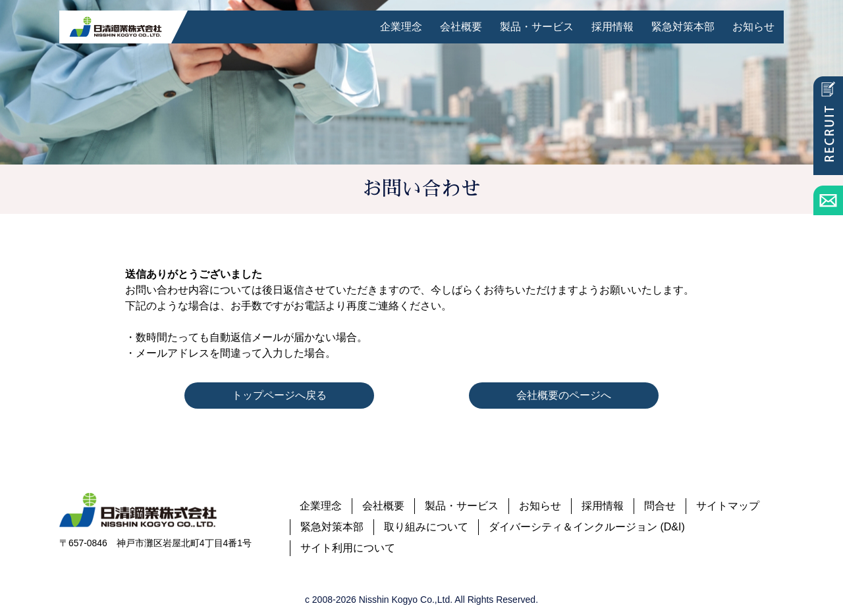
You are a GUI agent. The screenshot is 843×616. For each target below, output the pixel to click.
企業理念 (401, 27)
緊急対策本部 (683, 27)
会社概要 (461, 27)
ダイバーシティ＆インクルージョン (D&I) (587, 527)
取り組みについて (426, 527)
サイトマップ (728, 506)
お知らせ (753, 27)
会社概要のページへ (564, 395)
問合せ (660, 506)
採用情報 (612, 27)
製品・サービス (537, 27)
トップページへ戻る (279, 395)
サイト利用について (348, 548)
